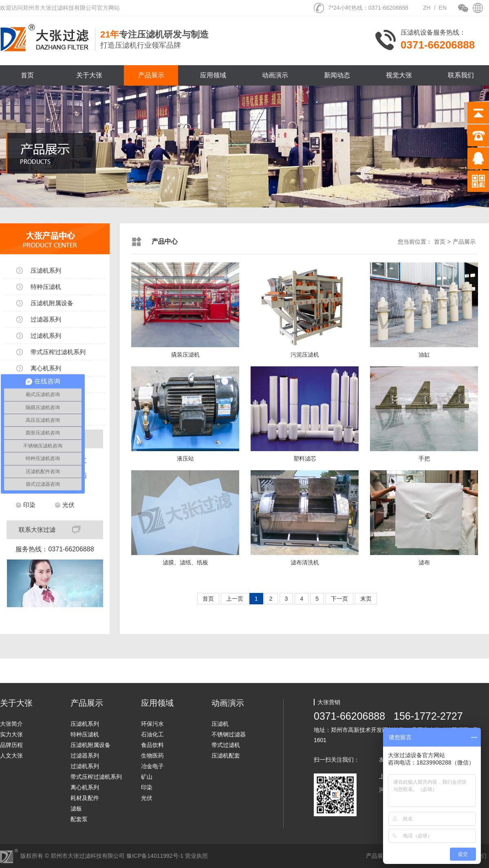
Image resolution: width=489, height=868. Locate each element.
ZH (427, 8)
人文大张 (11, 756)
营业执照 (196, 856)
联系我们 (461, 75)
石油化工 (152, 734)
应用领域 (213, 75)
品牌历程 (11, 745)
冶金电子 (152, 766)
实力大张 (11, 734)
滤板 (76, 809)
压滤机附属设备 (52, 303)
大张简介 (11, 724)
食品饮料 (152, 745)
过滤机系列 (46, 336)
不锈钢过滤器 (229, 734)
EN (443, 8)
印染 (29, 505)
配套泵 (79, 819)
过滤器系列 (46, 319)
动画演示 (275, 75)
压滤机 (220, 724)
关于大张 (89, 75)
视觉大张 (399, 75)
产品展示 (151, 75)
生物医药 (152, 756)
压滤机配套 (226, 756)
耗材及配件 (85, 798)
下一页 (339, 599)
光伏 (68, 505)
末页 (366, 599)
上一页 (235, 599)
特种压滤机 (46, 287)
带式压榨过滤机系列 (58, 352)
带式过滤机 (226, 745)
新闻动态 (337, 75)
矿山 (147, 777)
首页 (27, 75)
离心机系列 (46, 368)
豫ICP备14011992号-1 (155, 856)
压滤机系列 (46, 270)
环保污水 (152, 724)
